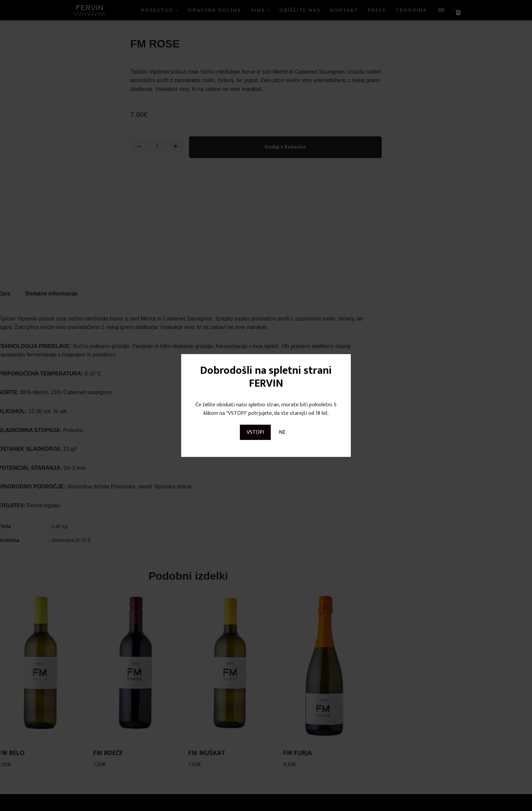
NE (282, 432)
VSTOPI (255, 432)
